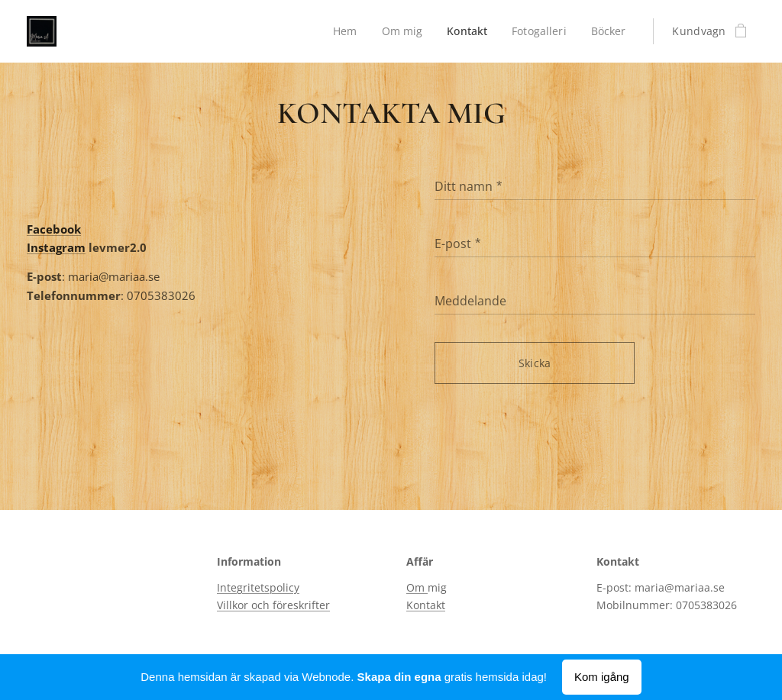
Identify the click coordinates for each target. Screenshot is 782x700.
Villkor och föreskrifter (273, 605)
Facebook (54, 229)
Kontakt (426, 605)
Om (417, 587)
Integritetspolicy (258, 587)
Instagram (56, 247)
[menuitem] (343, 31)
